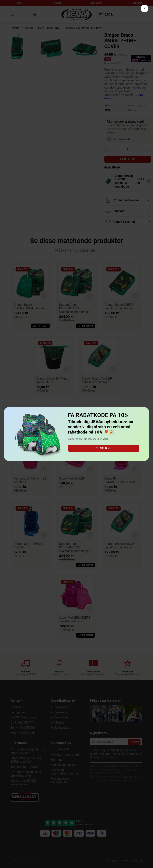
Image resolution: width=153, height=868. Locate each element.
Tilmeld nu (104, 448)
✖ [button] (145, 8)
